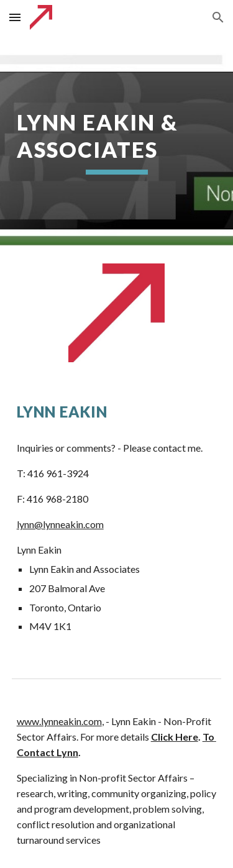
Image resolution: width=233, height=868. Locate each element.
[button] (15, 17)
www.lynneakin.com (59, 721)
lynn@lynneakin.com (60, 524)
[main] (117, 141)
